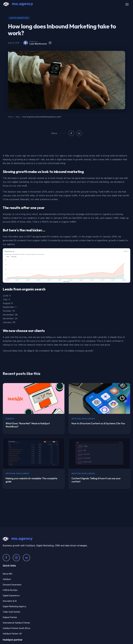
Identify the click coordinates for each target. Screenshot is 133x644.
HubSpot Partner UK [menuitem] (12, 634)
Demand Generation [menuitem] (12, 585)
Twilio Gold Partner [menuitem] (12, 612)
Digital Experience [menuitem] (11, 596)
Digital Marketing (19, 18)
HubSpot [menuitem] (7, 579)
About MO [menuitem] (8, 574)
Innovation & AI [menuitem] (10, 601)
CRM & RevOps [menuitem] (10, 590)
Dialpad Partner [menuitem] (10, 617)
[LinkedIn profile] (50, 43)
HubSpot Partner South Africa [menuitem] (17, 628)
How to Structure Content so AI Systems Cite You (98, 423)
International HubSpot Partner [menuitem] (16, 623)
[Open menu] (127, 4)
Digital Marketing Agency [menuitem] (14, 606)
